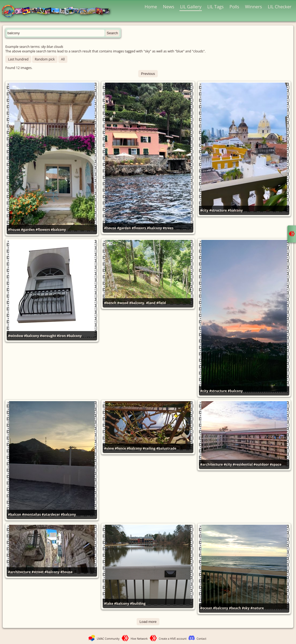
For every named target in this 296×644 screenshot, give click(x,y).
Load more (148, 622)
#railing (149, 448)
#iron (61, 336)
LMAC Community (108, 639)
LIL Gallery (191, 7)
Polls (234, 7)
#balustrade (166, 448)
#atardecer (51, 514)
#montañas (31, 514)
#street (38, 572)
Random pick (45, 59)
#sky (246, 608)
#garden (28, 230)
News (168, 7)
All (63, 59)
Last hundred (18, 59)
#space (276, 464)
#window (16, 336)
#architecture (212, 464)
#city (204, 210)
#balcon (15, 514)
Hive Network (139, 639)
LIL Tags (215, 7)
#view (109, 448)
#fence (120, 448)
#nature (257, 608)
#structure (218, 210)
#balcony (58, 230)
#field (161, 303)
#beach (235, 608)
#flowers (43, 230)
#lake (109, 603)
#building (138, 603)
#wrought (48, 336)
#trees (168, 228)
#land (151, 303)
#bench (110, 303)
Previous (148, 74)
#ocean (206, 608)
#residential (243, 464)
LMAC (58, 11)
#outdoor (261, 464)
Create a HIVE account (173, 639)
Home (151, 7)
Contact (201, 639)
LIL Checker (280, 7)
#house (14, 230)
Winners (253, 7)
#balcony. (137, 303)
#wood (123, 303)
